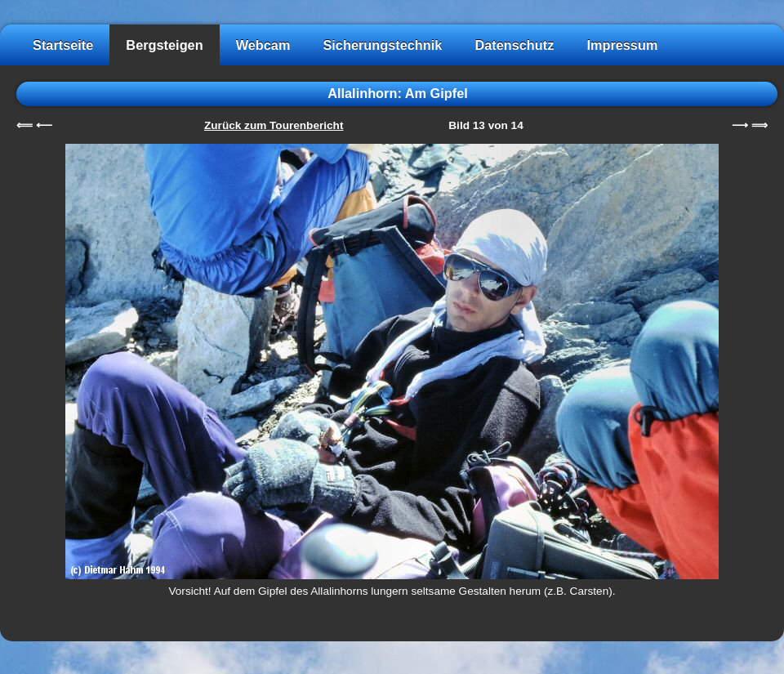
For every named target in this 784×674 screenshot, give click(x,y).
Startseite (63, 45)
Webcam (263, 45)
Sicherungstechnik (382, 45)
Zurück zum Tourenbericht (274, 125)
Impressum (622, 45)
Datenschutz (514, 45)
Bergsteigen (164, 45)
